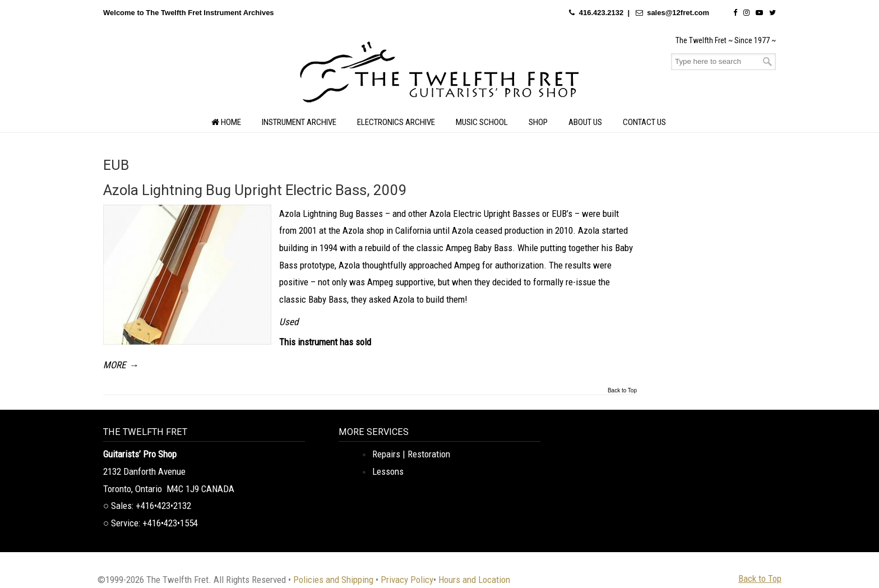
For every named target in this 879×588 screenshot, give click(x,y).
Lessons (388, 471)
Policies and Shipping (333, 580)
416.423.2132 (602, 13)
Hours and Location (474, 580)
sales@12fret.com (678, 13)
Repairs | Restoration (411, 454)
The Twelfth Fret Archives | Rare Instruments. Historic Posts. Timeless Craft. (439, 75)
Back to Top (622, 391)
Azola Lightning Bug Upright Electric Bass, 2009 (255, 190)
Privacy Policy (407, 580)
